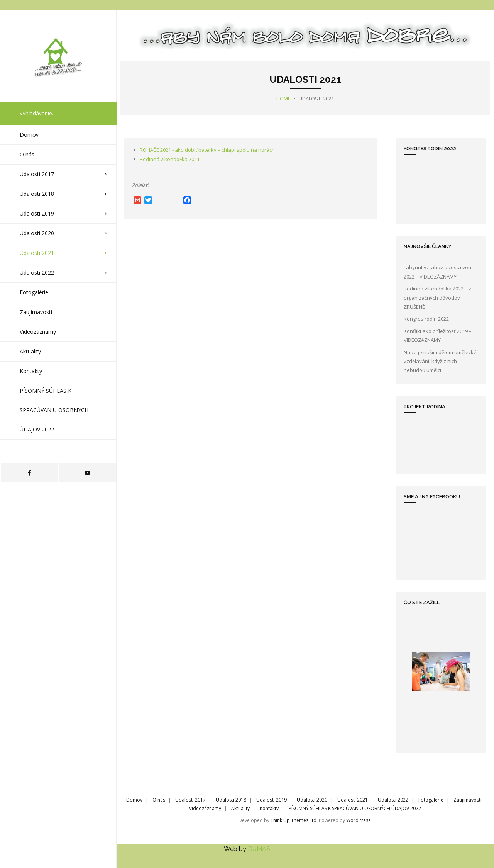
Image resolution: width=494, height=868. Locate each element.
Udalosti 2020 (312, 800)
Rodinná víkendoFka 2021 (170, 159)
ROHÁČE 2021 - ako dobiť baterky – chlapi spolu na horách (207, 150)
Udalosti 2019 (272, 800)
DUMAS (259, 848)
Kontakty (269, 808)
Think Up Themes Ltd (294, 820)
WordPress (358, 820)
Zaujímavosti (468, 800)
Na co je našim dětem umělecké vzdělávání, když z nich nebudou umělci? (440, 361)
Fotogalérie (431, 800)
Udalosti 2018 (231, 800)
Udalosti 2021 (353, 800)
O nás (159, 800)
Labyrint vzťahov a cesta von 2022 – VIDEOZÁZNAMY (437, 272)
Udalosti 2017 (190, 800)
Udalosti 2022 (393, 800)
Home (283, 99)
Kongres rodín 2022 (426, 319)
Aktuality (240, 808)
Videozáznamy (205, 808)
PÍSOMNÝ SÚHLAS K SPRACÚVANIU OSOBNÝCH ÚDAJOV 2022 (355, 808)
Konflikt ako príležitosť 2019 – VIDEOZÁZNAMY (438, 335)
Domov (134, 800)
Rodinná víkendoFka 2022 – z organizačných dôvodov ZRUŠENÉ (437, 298)
